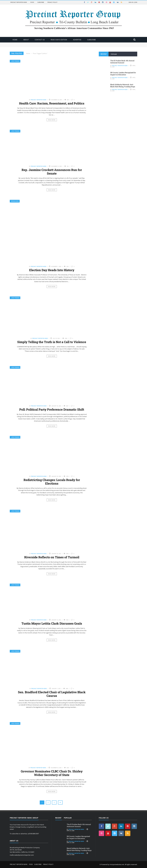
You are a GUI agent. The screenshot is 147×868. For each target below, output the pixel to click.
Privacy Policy (52, 2)
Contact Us (40, 40)
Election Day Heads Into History (52, 270)
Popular (114, 54)
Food (32, 2)
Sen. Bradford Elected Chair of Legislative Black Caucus (52, 694)
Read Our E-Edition (59, 40)
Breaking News (15, 201)
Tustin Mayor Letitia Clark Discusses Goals (52, 623)
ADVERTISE (77, 40)
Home (15, 40)
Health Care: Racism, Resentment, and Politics (52, 103)
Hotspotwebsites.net (117, 864)
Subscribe (41, 2)
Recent (104, 54)
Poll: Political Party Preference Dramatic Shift (52, 409)
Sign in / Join (133, 2)
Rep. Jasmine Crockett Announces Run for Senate (52, 172)
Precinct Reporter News (19, 2)
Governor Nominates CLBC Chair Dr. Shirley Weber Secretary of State (52, 773)
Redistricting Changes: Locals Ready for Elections (52, 482)
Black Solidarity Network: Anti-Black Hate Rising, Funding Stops (123, 86)
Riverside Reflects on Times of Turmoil (52, 557)
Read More (52, 120)
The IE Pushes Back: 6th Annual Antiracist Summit (122, 62)
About (26, 40)
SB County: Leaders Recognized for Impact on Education (123, 74)
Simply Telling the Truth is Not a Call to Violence (52, 342)
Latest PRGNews (15, 61)
